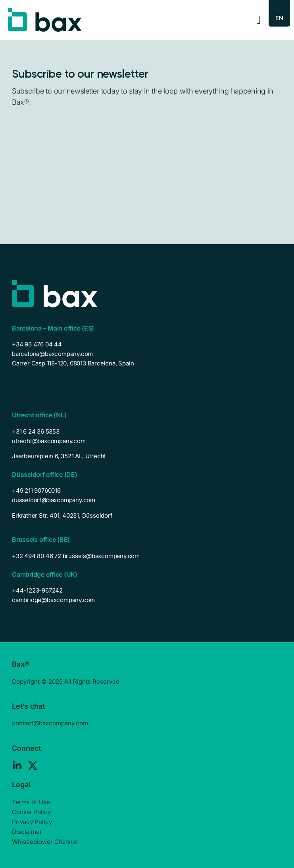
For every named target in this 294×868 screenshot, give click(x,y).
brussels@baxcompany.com (101, 556)
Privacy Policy (32, 822)
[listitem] (147, 456)
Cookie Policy (31, 812)
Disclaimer (27, 832)
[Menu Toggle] (258, 20)
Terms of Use (31, 802)
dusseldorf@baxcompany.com (54, 500)
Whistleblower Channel (45, 842)
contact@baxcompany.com (50, 723)
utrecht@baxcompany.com (49, 441)
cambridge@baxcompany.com (53, 600)
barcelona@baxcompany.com (52, 354)
